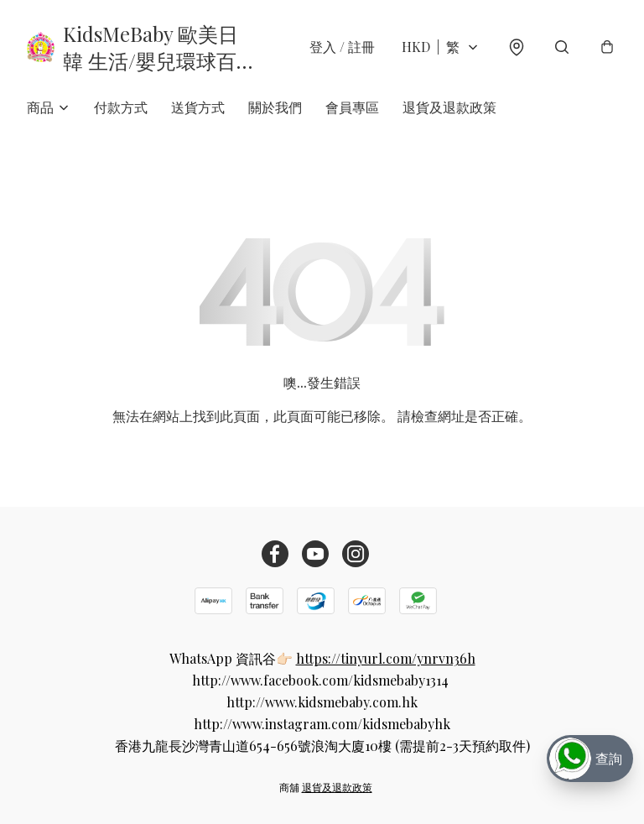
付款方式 (121, 107)
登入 (342, 47)
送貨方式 (198, 107)
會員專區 (352, 107)
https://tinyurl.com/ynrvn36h (386, 658)
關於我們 (275, 107)
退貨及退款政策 (449, 107)
